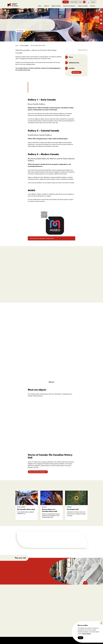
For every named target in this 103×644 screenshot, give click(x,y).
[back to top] (85, 583)
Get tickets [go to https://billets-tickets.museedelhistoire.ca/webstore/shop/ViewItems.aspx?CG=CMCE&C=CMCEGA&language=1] (66, 2)
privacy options (87, 634)
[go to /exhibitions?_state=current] (25, 45)
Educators (93, 6)
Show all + (51, 382)
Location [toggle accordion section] (70, 68)
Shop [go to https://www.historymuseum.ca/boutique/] (80, 2)
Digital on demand (56, 6)
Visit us (40, 6)
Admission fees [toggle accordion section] (72, 63)
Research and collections (69, 6)
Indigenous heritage (83, 6)
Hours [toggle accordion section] (69, 57)
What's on (46, 6)
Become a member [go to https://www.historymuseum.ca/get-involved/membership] (74, 2)
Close (80, 638)
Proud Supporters (54, 68)
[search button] (84, 2)
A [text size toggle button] (89, 2)
